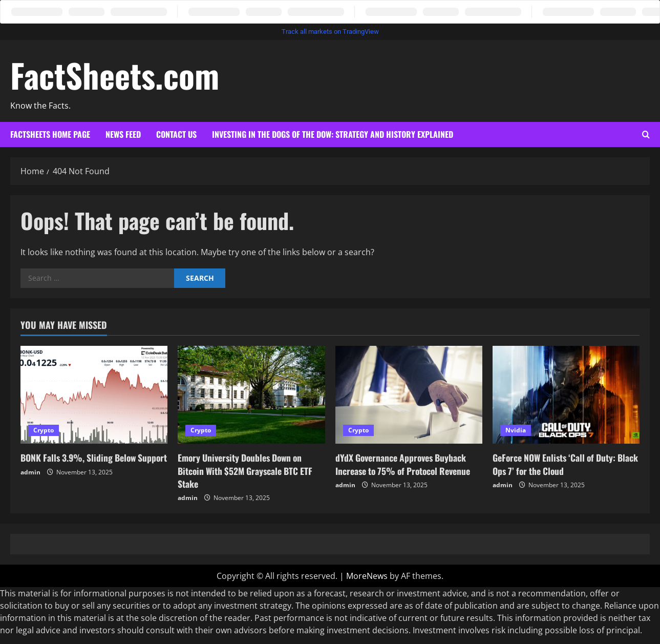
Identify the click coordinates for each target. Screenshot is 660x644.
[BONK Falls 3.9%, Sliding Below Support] (94, 395)
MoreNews (367, 576)
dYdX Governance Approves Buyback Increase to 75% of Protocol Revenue (406, 464)
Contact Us (176, 134)
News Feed (123, 134)
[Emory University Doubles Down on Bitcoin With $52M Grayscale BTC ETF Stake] (251, 395)
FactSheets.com (115, 75)
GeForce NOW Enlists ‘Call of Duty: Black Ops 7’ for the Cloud (557, 464)
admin (30, 485)
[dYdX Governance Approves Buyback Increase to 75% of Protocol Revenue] (409, 395)
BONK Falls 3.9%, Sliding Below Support (81, 464)
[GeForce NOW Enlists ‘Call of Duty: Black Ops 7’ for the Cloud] (566, 395)
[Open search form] (646, 135)
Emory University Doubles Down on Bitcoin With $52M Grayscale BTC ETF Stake (248, 470)
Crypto (44, 430)
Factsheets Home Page (50, 134)
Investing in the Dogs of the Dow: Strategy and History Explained (333, 134)
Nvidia (516, 430)
